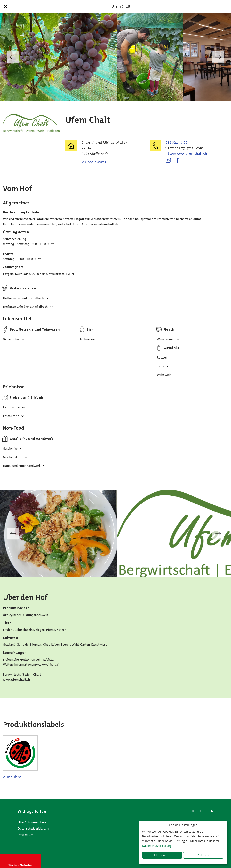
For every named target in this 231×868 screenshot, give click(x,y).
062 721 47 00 (176, 143)
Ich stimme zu (162, 855)
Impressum (26, 835)
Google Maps (96, 162)
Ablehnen (203, 855)
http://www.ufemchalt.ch (186, 153)
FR (192, 811)
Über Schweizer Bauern (33, 822)
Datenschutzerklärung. (157, 846)
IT (202, 811)
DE (182, 811)
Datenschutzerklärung (33, 828)
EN (211, 811)
